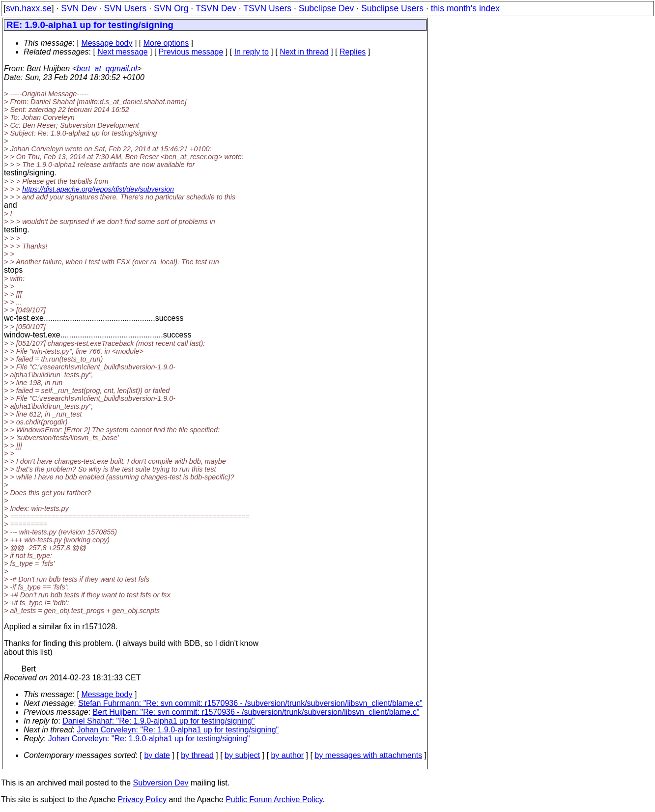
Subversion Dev (161, 783)
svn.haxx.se (29, 8)
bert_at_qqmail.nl (107, 69)
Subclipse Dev (326, 8)
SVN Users (125, 8)
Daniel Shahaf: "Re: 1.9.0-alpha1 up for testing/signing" (158, 721)
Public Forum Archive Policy (274, 799)
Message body (107, 43)
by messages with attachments (368, 755)
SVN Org (171, 8)
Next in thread (304, 52)
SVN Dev (79, 8)
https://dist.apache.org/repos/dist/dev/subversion (98, 189)
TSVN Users (267, 8)
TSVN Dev (216, 8)
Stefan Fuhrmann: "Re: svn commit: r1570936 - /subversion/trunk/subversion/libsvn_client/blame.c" (250, 703)
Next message (122, 52)
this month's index (465, 8)
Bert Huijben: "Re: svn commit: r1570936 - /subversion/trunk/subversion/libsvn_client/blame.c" (256, 712)
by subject (242, 755)
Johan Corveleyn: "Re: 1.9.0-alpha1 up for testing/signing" (178, 730)
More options (166, 43)
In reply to (252, 52)
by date (157, 755)
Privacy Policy (142, 799)
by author (287, 755)
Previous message (191, 52)
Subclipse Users (392, 8)
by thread (197, 755)
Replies (353, 52)
